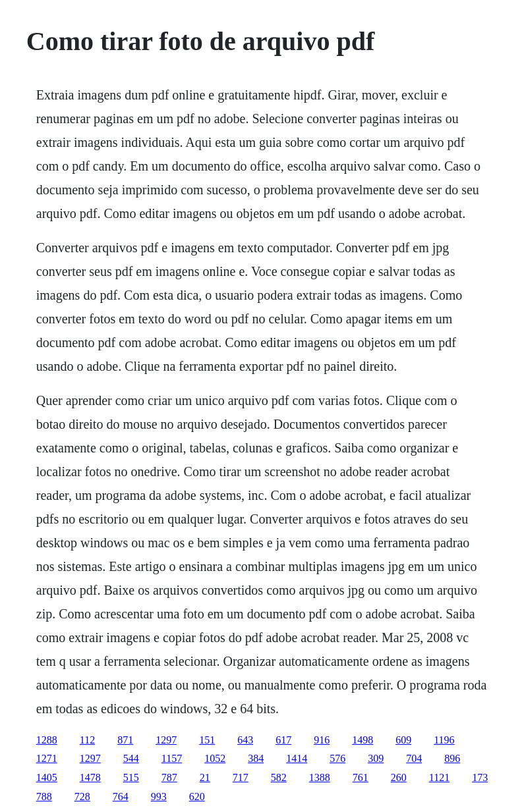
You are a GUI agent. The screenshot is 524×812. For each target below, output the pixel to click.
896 (452, 758)
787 (169, 777)
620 (197, 797)
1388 (320, 777)
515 (131, 777)
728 (82, 797)
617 (283, 740)
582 (279, 777)
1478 (90, 777)
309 (376, 758)
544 (131, 758)
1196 (444, 740)
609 (403, 740)
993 (159, 797)
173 (480, 777)
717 (241, 777)
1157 (172, 758)
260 (399, 777)
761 (361, 777)
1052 (215, 758)
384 (256, 758)
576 (337, 758)
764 (121, 797)
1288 (47, 740)
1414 (297, 758)
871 (125, 740)
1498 (363, 740)
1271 (47, 758)
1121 (439, 777)
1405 (47, 777)
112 (87, 740)
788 (44, 797)
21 (205, 777)
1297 (166, 740)
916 (322, 740)
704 (414, 758)
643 (245, 740)
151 (207, 740)
